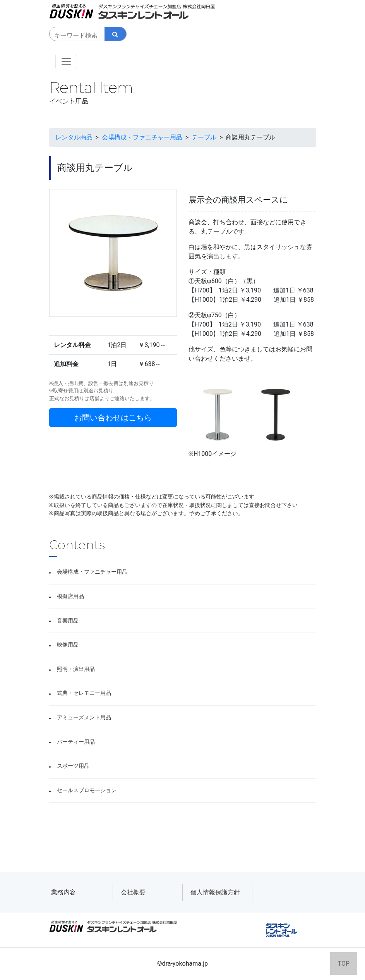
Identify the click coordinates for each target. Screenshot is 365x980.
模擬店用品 (70, 596)
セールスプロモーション (87, 790)
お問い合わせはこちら (113, 418)
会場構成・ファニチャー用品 (92, 572)
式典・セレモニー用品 (84, 693)
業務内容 (63, 892)
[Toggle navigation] (66, 62)
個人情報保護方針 (215, 892)
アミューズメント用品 (84, 718)
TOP (344, 964)
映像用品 (68, 645)
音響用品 (68, 621)
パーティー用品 (76, 742)
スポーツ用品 (73, 766)
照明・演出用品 (76, 669)
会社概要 (133, 892)
